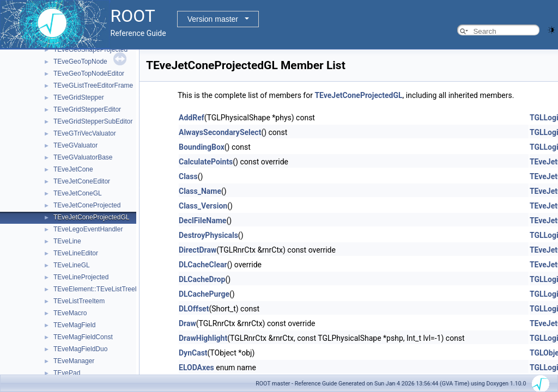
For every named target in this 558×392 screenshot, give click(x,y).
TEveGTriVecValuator (85, 133)
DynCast (193, 353)
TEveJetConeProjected (87, 205)
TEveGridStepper (79, 97)
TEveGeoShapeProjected (90, 50)
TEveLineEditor (76, 253)
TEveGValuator (75, 145)
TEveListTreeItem (79, 301)
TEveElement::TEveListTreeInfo (100, 289)
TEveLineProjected (81, 277)
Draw (187, 323)
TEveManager (74, 361)
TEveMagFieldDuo (80, 349)
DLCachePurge (204, 294)
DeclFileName (202, 220)
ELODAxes (196, 367)
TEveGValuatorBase (83, 157)
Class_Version (203, 206)
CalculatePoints (206, 162)
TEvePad (67, 373)
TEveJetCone (73, 169)
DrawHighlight (203, 338)
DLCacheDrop (202, 279)
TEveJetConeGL (78, 193)
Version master (213, 19)
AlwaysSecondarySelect (220, 132)
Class (188, 176)
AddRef (192, 118)
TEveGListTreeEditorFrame (93, 85)
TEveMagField (74, 325)
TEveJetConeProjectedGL (91, 217)
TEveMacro (70, 313)
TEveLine (67, 241)
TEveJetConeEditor (82, 181)
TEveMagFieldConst (83, 337)
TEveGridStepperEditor (87, 109)
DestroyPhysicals (208, 235)
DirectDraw (198, 250)
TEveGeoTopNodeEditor (89, 73)
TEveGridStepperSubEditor (93, 121)
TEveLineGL (72, 265)
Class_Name (200, 191)
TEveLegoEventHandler (88, 229)
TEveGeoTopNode (80, 62)
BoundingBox (202, 147)
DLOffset (194, 309)
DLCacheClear (203, 265)
